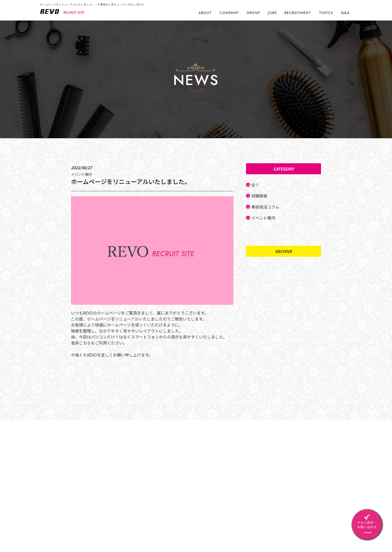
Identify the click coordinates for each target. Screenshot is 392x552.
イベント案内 (265, 218)
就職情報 (261, 196)
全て (257, 185)
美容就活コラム (267, 207)
